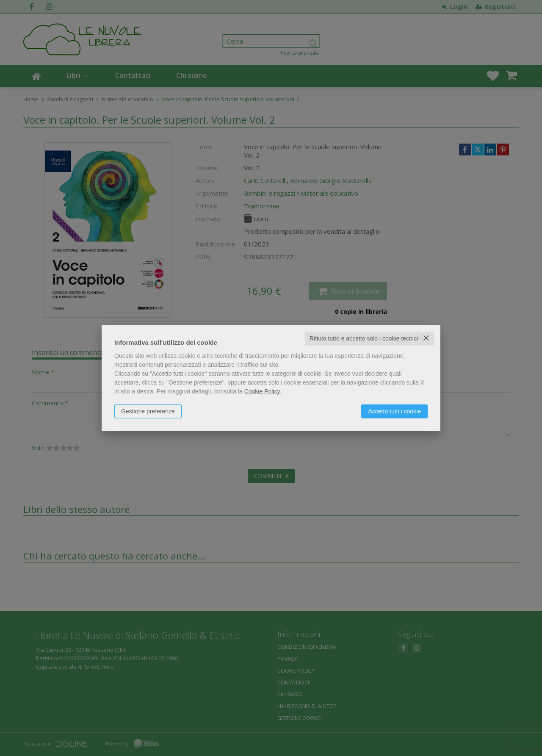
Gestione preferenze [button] (148, 411)
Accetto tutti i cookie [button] (394, 411)
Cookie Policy (262, 391)
